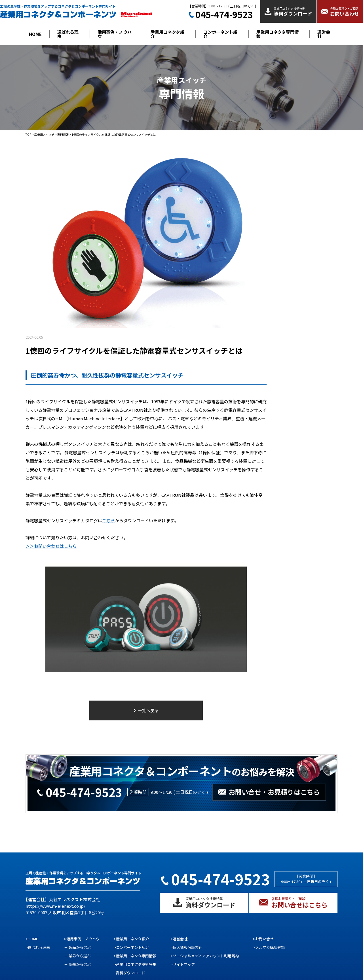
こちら (108, 520)
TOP (28, 134)
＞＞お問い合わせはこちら (51, 546)
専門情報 (63, 134)
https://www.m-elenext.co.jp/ (55, 906)
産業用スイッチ (44, 134)
